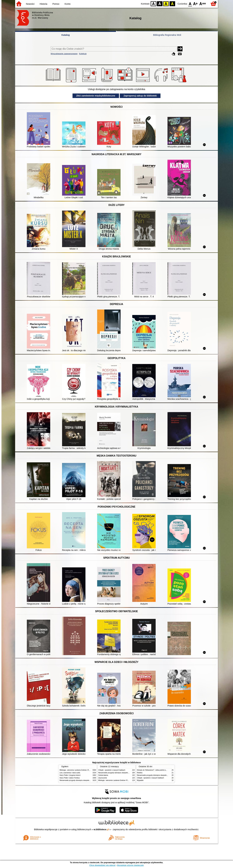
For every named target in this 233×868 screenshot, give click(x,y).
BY (172, 4)
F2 (203, 4)
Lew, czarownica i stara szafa (70, 773)
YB (166, 4)
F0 (190, 4)
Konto (68, 4)
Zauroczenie (103, 778)
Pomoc (56, 4)
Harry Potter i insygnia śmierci (70, 775)
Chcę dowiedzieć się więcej (102, 865)
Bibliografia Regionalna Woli (167, 35)
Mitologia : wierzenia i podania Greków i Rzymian (77, 770)
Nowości (30, 4)
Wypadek (140, 780)
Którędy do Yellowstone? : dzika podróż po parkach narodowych (159, 770)
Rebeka (140, 773)
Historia (43, 4)
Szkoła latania (103, 775)
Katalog (66, 35)
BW (160, 4)
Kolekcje (83, 54)
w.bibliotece (101, 829)
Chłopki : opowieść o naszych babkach (112, 770)
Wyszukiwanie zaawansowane (64, 54)
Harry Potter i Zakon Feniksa (70, 778)
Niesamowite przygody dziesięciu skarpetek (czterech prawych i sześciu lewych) (87, 780)
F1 (195, 4)
